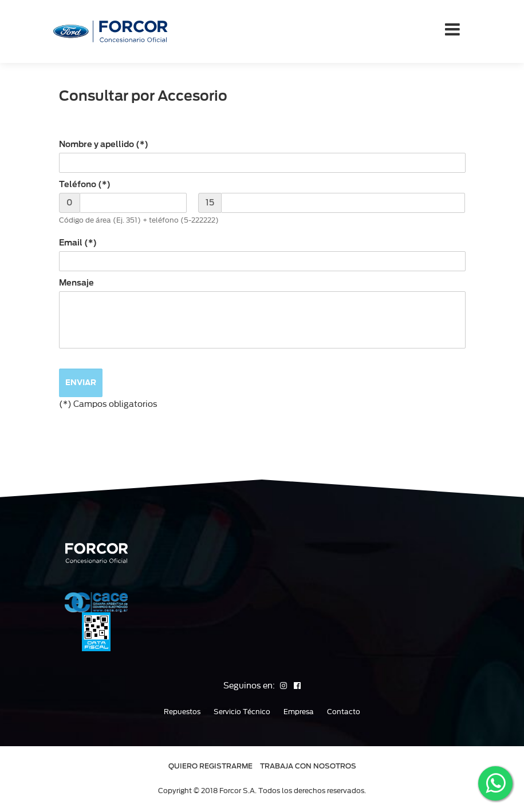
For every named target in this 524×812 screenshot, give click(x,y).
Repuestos (182, 712)
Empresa (299, 712)
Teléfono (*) (85, 184)
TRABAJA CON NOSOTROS (308, 766)
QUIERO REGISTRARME (210, 766)
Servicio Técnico (242, 712)
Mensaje (76, 283)
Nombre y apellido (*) (104, 144)
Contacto (344, 712)
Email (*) (78, 243)
